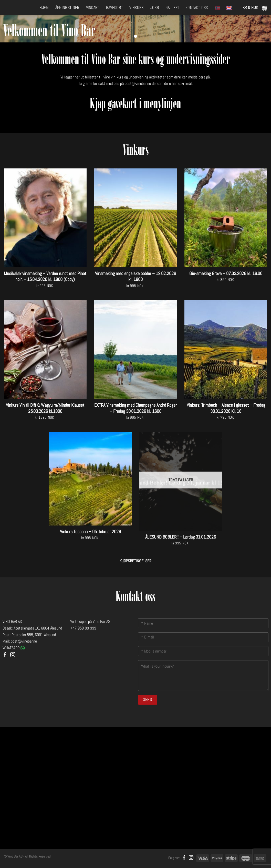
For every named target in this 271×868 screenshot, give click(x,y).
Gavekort (114, 8)
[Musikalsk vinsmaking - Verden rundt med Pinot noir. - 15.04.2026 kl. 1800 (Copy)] (45, 218)
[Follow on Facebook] (5, 655)
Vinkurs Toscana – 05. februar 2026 (90, 532)
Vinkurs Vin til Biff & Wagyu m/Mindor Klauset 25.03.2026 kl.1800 (45, 408)
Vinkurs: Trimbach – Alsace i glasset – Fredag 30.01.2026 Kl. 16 (226, 408)
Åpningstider (67, 8)
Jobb (155, 8)
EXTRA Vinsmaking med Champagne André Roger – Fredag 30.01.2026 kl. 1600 (135, 408)
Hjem (44, 8)
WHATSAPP (14, 648)
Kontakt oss (197, 8)
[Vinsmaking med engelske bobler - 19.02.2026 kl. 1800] (136, 218)
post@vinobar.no (138, 83)
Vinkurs (136, 8)
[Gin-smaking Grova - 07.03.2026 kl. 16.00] (226, 218)
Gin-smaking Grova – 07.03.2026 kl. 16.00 (226, 273)
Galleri (172, 8)
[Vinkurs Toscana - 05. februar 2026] (90, 479)
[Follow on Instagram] (13, 655)
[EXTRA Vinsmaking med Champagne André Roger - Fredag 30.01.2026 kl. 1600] (136, 350)
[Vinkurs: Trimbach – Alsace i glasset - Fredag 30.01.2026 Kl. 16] (226, 350)
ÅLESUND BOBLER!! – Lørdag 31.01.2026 (181, 537)
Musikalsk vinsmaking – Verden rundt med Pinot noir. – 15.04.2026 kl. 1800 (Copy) (45, 276)
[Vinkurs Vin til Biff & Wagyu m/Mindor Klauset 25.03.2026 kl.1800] (45, 350)
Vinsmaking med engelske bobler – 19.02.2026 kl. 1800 (135, 276)
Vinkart (93, 8)
